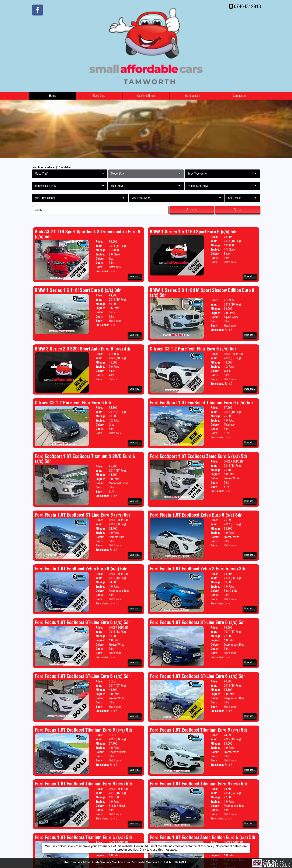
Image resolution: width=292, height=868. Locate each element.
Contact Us (239, 96)
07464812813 (247, 6)
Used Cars (99, 96)
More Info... (135, 276)
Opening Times (146, 96)
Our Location (193, 96)
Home (53, 96)
